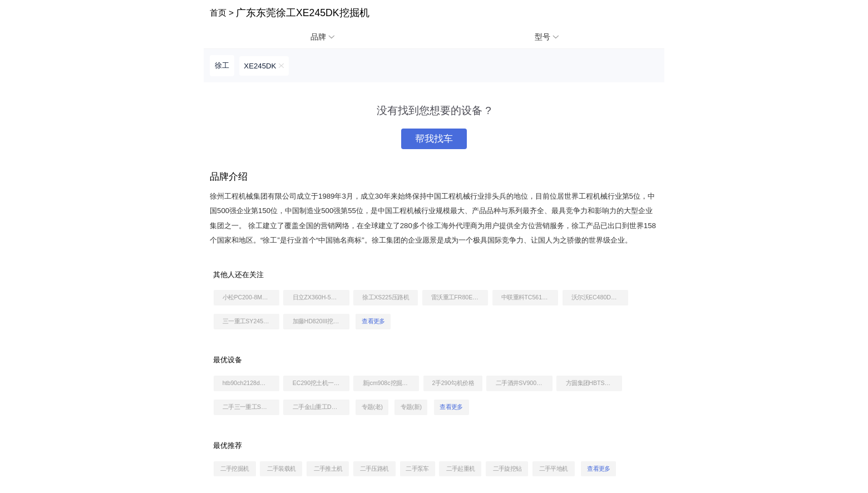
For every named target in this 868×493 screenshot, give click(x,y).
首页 (218, 13)
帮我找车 (434, 139)
